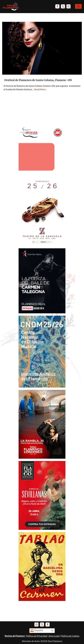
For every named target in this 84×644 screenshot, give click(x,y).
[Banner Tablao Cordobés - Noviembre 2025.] (42, 458)
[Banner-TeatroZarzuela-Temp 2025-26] (42, 245)
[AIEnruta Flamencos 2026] (42, 174)
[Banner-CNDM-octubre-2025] (42, 387)
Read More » (40, 89)
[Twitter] (63, 6)
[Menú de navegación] (78, 6)
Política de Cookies (70, 636)
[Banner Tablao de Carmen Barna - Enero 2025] (42, 600)
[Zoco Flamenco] (11, 6)
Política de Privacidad (37, 636)
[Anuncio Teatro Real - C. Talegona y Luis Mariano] (42, 312)
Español (37, 631)
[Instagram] (68, 6)
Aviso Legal (54, 636)
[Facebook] (57, 6)
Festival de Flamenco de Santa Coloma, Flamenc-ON (38, 80)
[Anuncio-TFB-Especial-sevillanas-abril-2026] (42, 529)
